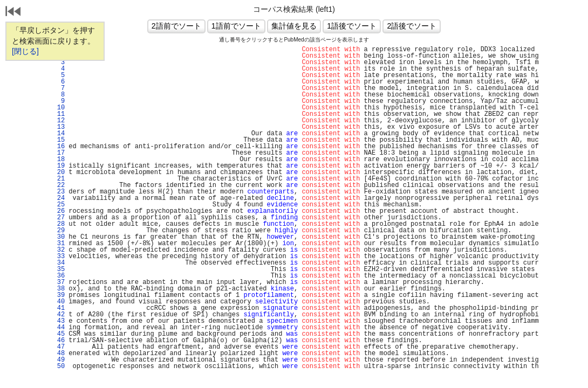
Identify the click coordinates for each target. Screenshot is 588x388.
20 (59, 172)
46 (59, 341)
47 (59, 347)
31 (59, 244)
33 (59, 257)
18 (59, 160)
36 (59, 276)
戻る (13, 12)
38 (59, 289)
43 (59, 321)
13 (59, 127)
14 (59, 134)
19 (59, 166)
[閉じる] (25, 51)
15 (59, 140)
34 (59, 263)
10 (59, 108)
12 (59, 121)
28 (59, 224)
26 (59, 211)
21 (59, 179)
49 (59, 360)
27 (59, 218)
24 (59, 198)
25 (59, 205)
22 (59, 185)
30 (59, 237)
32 (59, 250)
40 (59, 302)
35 (59, 269)
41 (59, 308)
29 (59, 231)
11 (59, 114)
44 (59, 328)
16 (59, 147)
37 (59, 282)
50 (59, 366)
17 (59, 153)
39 (59, 295)
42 (59, 315)
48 (59, 354)
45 (59, 334)
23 (59, 192)
